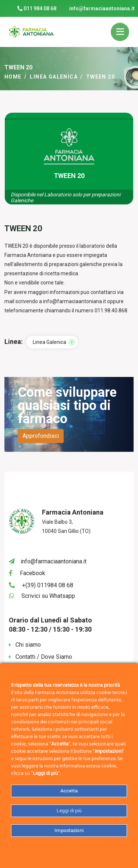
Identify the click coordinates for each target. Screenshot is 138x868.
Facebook (33, 573)
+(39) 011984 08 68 (48, 585)
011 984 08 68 (37, 8)
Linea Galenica (54, 77)
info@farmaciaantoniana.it (102, 8)
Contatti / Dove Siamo (44, 657)
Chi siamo (28, 645)
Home (13, 77)
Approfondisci (41, 436)
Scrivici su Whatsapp (48, 596)
